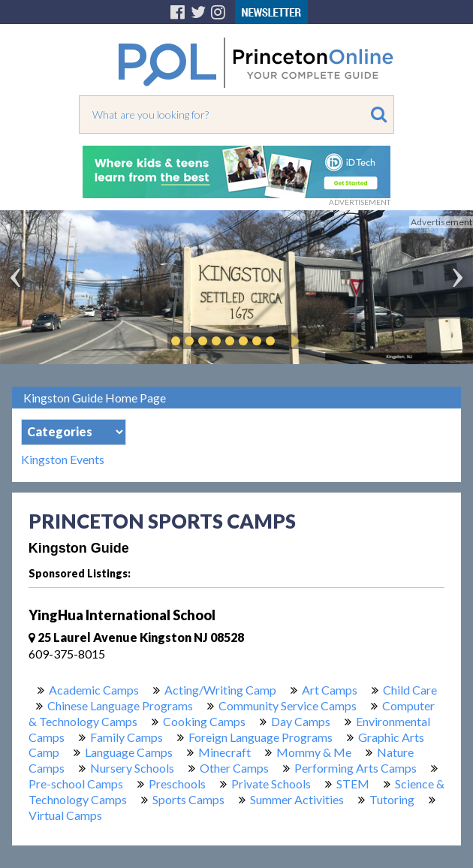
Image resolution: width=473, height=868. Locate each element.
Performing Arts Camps (356, 768)
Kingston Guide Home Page (95, 398)
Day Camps (301, 721)
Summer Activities (297, 799)
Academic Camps (94, 690)
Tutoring (392, 799)
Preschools (177, 784)
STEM (353, 784)
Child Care (410, 690)
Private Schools (271, 784)
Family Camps (127, 737)
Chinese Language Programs (120, 705)
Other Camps (234, 768)
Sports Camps (188, 799)
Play (293, 341)
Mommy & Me (314, 752)
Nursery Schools (132, 768)
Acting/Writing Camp (220, 690)
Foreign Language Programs (261, 737)
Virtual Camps (65, 815)
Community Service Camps (288, 705)
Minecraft (224, 752)
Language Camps (129, 752)
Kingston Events (63, 460)
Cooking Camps (204, 721)
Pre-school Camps (76, 784)
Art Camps (330, 690)
